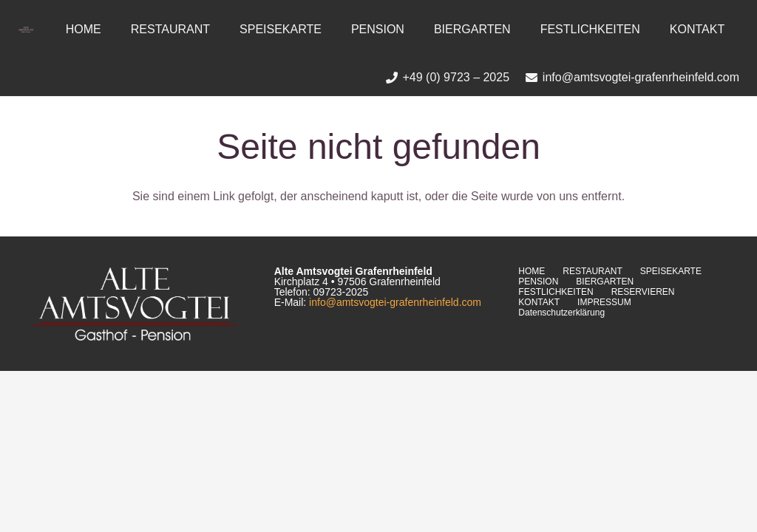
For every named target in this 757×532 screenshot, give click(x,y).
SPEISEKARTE (671, 271)
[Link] (26, 30)
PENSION (538, 282)
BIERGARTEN (605, 282)
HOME (532, 271)
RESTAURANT (592, 271)
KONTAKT (539, 302)
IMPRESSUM (604, 302)
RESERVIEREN (643, 292)
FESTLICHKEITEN (556, 292)
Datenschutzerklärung (561, 313)
